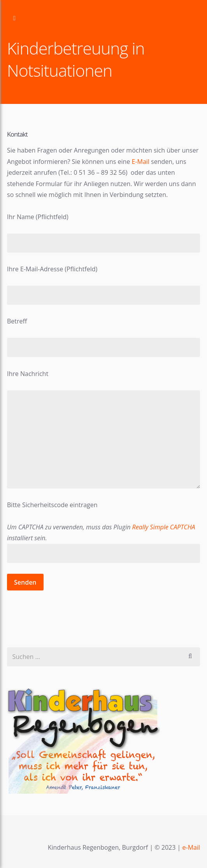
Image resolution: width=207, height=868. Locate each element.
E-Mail (141, 162)
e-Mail (191, 847)
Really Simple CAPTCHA (164, 527)
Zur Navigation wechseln (14, 18)
